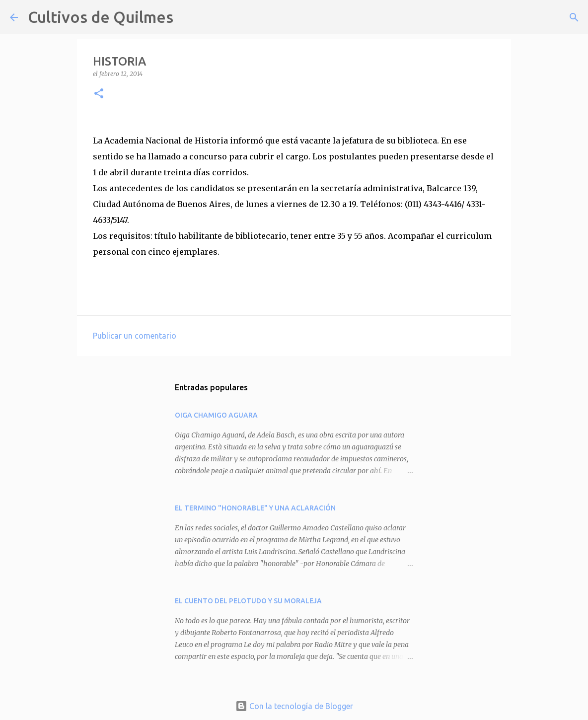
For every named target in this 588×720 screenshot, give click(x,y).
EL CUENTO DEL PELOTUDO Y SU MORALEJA (248, 601)
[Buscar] (187, 17)
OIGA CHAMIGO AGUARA (216, 415)
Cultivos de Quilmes (101, 17)
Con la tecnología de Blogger (294, 706)
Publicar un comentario (135, 336)
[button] (99, 94)
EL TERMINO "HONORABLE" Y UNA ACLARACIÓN (255, 508)
